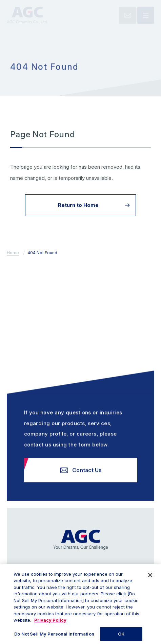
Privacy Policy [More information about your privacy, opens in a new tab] (50, 623)
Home (13, 253)
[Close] (150, 578)
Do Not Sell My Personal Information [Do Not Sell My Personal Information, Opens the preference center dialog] (54, 637)
